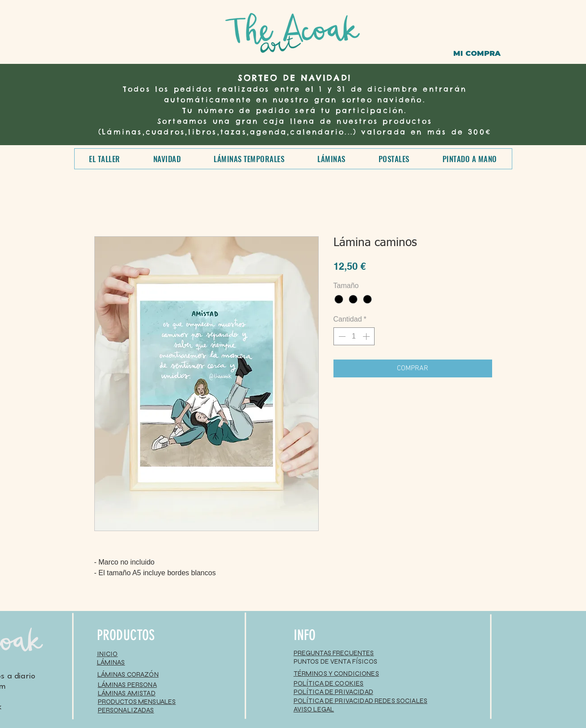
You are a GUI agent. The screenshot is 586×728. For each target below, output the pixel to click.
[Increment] (367, 336)
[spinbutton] (354, 336)
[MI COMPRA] (477, 53)
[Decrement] (341, 336)
